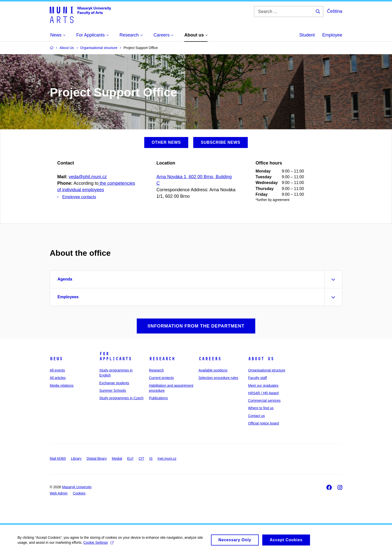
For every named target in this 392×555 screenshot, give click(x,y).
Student (307, 35)
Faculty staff (257, 378)
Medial (117, 458)
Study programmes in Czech (121, 398)
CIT (141, 458)
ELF (130, 458)
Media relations (62, 385)
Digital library (97, 458)
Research (162, 359)
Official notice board (263, 423)
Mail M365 (58, 458)
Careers (210, 359)
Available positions (213, 370)
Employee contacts (79, 197)
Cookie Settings (99, 545)
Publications (158, 398)
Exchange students (114, 383)
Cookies (79, 493)
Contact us (256, 416)
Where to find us (261, 408)
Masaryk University (77, 487)
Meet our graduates (263, 385)
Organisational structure (267, 370)
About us (261, 359)
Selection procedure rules (218, 378)
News (56, 359)
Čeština (335, 11)
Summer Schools (113, 390)
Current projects (161, 378)
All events (57, 370)
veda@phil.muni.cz (88, 177)
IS (151, 458)
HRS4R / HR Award (263, 393)
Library (76, 458)
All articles (58, 378)
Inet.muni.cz (167, 458)
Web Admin (59, 493)
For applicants (115, 356)
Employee (332, 35)
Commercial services (264, 400)
